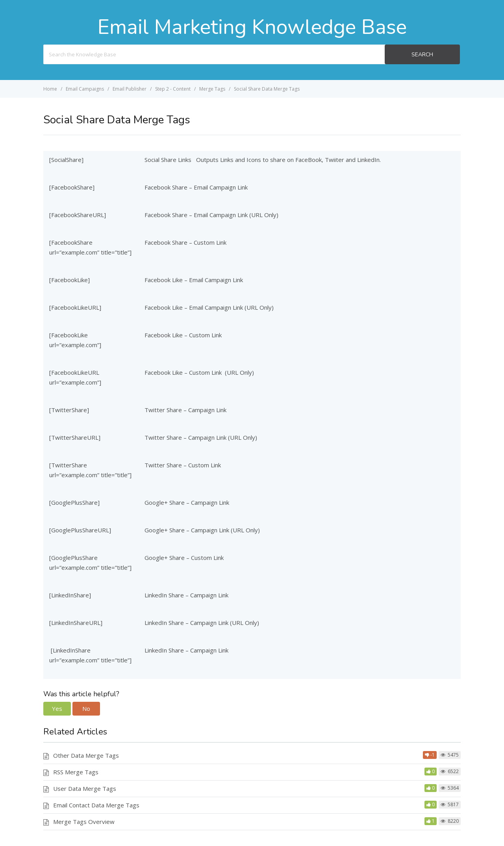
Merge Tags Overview (84, 822)
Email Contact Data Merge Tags (96, 805)
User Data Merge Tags (85, 788)
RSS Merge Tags (76, 772)
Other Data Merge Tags (86, 755)
